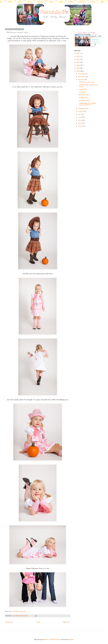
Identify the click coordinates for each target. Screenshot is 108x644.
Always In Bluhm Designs (52, 640)
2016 (78, 54)
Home (38, 622)
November (82, 77)
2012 (78, 65)
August (81, 111)
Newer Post (9, 622)
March (81, 126)
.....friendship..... (82, 92)
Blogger (71, 640)
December (82, 74)
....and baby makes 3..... (85, 100)
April (80, 123)
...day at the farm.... (84, 95)
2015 (78, 57)
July (80, 114)
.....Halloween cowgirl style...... (87, 82)
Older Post (66, 622)
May (80, 120)
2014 (78, 59)
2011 (78, 68)
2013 (78, 62)
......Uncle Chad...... (83, 89)
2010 (78, 71)
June (80, 117)
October (81, 80)
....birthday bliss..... (83, 98)
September (82, 109)
